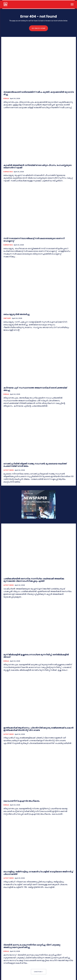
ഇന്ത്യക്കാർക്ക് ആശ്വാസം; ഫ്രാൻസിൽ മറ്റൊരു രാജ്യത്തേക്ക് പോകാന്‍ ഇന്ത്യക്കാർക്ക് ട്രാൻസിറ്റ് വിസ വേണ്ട (38, 729)
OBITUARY (7, 318)
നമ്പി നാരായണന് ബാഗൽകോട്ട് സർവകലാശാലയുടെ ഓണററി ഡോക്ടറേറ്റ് (34, 240)
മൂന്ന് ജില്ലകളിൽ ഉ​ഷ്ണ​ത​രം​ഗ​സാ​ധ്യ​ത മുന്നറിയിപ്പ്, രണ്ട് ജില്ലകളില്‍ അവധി (36, 656)
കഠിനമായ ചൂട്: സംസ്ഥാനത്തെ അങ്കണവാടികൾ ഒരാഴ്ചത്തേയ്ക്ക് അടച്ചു (35, 389)
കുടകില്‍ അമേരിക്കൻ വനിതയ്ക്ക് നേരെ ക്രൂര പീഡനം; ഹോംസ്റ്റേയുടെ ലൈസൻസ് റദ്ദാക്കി (37, 166)
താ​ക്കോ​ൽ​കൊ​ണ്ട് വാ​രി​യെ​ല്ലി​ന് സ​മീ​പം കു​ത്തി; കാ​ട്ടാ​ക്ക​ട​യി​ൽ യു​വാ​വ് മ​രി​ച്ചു (38, 93)
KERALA (6, 99)
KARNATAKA (8, 172)
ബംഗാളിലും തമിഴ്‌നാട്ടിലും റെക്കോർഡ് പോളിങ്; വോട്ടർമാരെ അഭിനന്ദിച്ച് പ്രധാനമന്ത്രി (38, 873)
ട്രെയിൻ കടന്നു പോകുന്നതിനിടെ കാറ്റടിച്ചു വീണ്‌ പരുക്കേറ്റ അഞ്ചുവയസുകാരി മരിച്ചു (32, 946)
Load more (39, 972)
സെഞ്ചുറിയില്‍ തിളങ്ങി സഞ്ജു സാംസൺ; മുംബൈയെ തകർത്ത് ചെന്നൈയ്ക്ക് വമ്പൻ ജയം (35, 465)
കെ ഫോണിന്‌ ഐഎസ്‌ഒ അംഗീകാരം (21, 801)
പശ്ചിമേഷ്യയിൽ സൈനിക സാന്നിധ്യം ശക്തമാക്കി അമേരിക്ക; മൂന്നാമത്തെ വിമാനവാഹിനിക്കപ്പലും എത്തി (34, 580)
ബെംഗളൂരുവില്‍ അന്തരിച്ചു (17, 314)
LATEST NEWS (9, 470)
